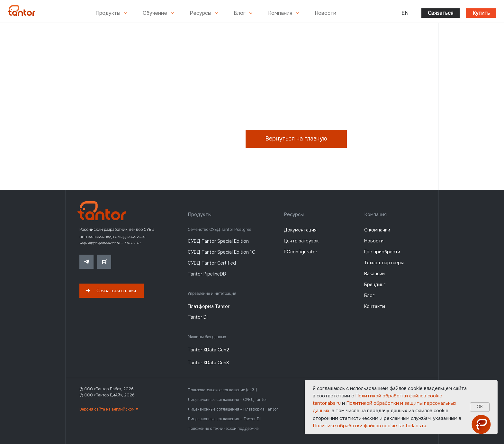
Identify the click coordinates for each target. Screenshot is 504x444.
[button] (112, 291)
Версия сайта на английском (109, 409)
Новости (325, 13)
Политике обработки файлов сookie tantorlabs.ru (369, 426)
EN (405, 13)
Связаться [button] (441, 13)
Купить (481, 13)
